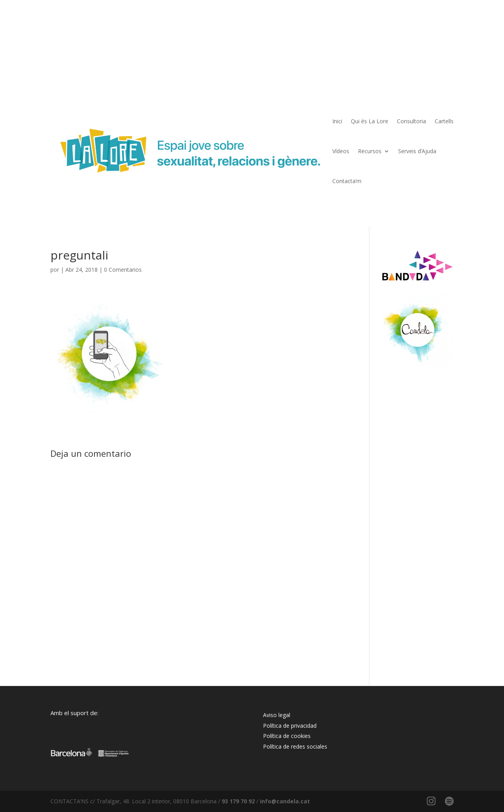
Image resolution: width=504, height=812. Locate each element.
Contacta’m (347, 181)
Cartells (444, 121)
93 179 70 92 (238, 801)
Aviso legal (277, 715)
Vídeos (341, 151)
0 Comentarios (123, 270)
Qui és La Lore (370, 121)
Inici (337, 121)
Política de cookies (287, 736)
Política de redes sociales (295, 746)
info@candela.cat (285, 801)
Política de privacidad (290, 726)
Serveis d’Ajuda (417, 151)
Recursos (370, 151)
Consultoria (411, 121)
